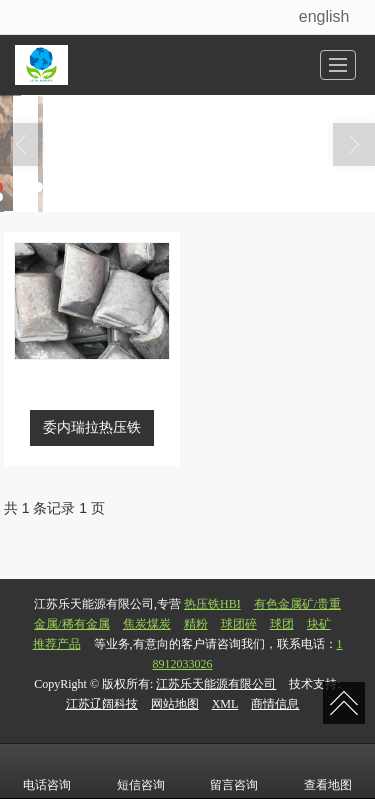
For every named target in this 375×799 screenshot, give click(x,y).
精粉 (196, 624)
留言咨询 (234, 771)
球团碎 (239, 624)
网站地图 (175, 704)
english (324, 16)
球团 (282, 624)
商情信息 (275, 704)
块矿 (319, 624)
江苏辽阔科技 (102, 704)
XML (225, 704)
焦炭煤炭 (147, 624)
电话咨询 (47, 771)
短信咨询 (141, 771)
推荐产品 (57, 644)
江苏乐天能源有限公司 (216, 684)
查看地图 (328, 771)
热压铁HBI (212, 604)
